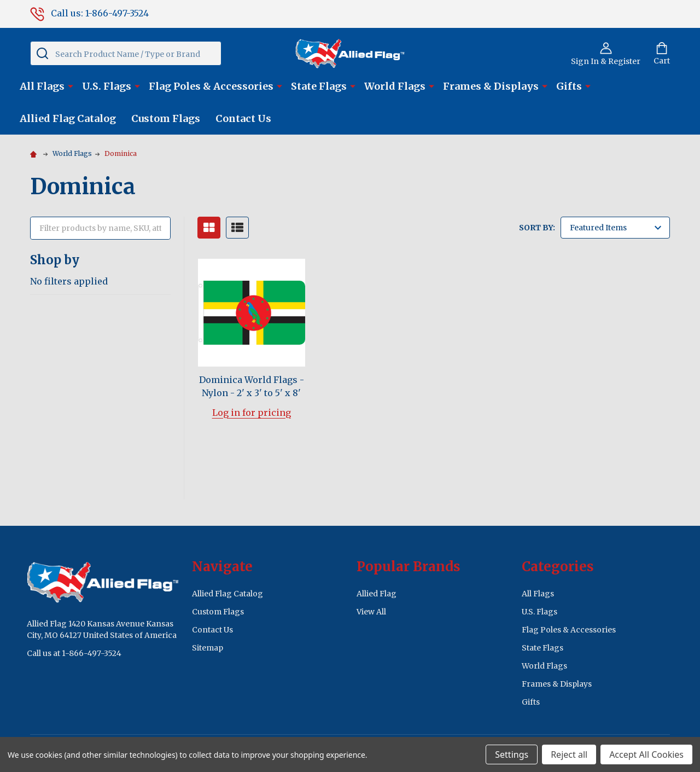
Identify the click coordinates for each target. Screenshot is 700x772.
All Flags (42, 86)
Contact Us (243, 118)
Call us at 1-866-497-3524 (74, 653)
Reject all (569, 754)
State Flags (319, 86)
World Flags (395, 86)
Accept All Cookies (646, 754)
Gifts (569, 86)
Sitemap (208, 648)
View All (371, 612)
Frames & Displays (491, 86)
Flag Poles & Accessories (211, 86)
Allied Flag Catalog (68, 118)
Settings (512, 754)
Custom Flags (166, 118)
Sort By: (537, 228)
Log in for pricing (252, 413)
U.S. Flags (107, 86)
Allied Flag (377, 594)
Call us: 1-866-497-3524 (89, 13)
